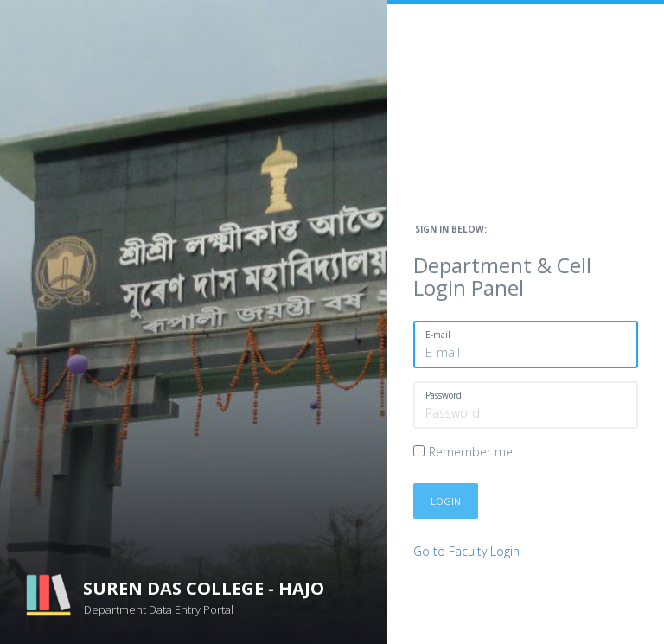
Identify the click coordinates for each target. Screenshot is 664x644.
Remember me (471, 452)
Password (444, 395)
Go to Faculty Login (466, 551)
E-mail (438, 335)
